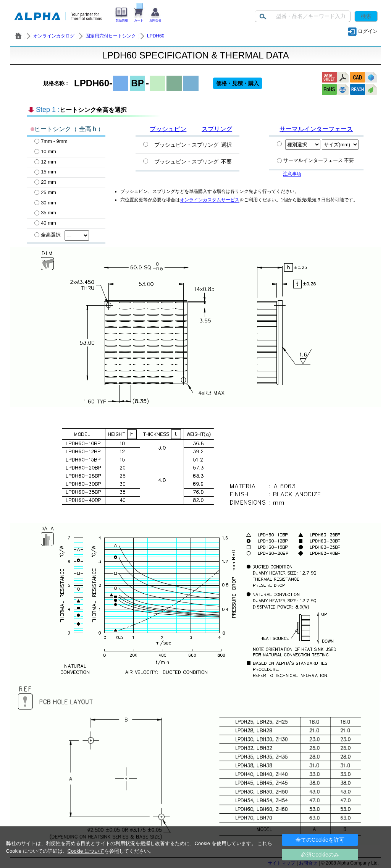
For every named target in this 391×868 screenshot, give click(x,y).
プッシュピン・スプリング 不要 (193, 162)
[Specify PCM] (279, 144)
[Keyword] (303, 16)
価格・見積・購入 (238, 83)
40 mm (45, 223)
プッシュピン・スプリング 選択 (193, 145)
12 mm (45, 162)
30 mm (45, 203)
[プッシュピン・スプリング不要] (146, 161)
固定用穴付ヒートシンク (111, 36)
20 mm (45, 182)
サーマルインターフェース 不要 (316, 160)
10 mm (45, 151)
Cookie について (86, 851)
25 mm (45, 192)
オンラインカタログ (54, 36)
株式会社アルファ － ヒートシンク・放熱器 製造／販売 (18, 36)
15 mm (45, 172)
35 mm (45, 213)
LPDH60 (156, 36)
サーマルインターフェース (316, 129)
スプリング (217, 129)
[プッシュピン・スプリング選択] (146, 144)
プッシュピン (168, 129)
